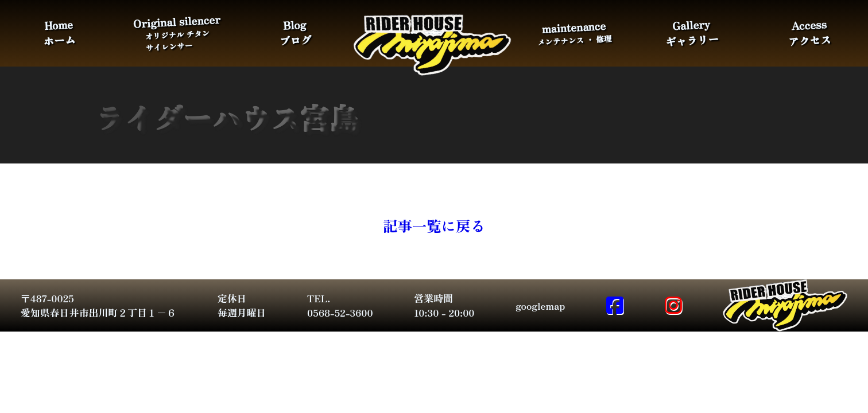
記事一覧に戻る (434, 225)
